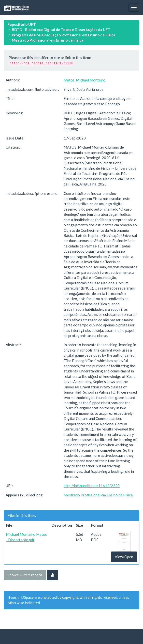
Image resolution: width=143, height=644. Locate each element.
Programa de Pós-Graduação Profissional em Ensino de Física (64, 35)
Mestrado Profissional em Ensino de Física (48, 40)
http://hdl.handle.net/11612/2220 (92, 486)
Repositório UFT (22, 24)
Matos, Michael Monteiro (85, 80)
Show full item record (25, 575)
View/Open (124, 557)
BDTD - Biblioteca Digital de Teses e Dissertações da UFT (61, 30)
